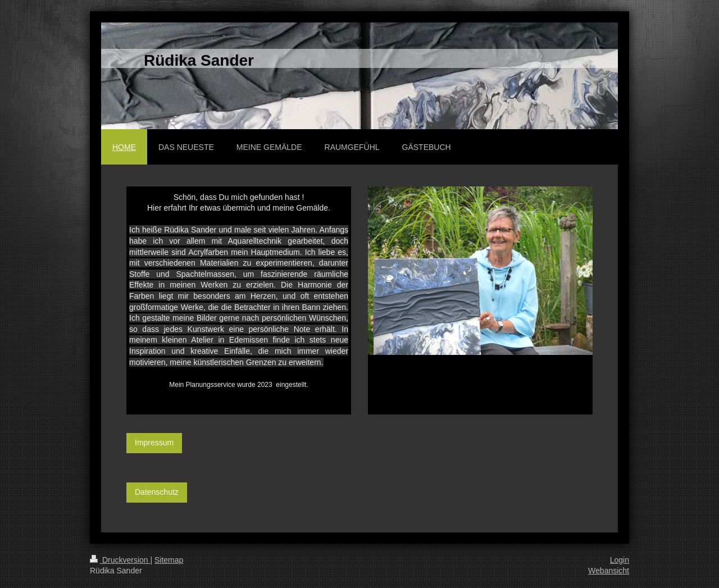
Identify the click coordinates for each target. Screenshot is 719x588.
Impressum (154, 443)
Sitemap (169, 560)
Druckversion (120, 560)
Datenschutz (157, 492)
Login (620, 560)
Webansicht (609, 571)
